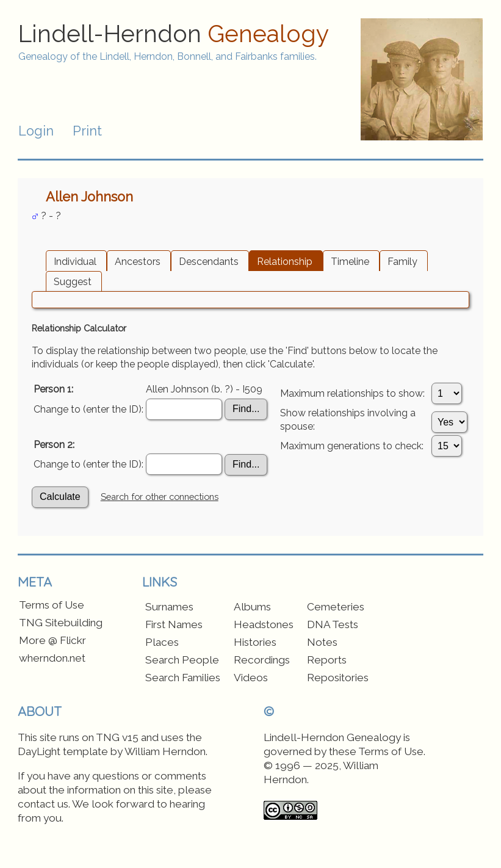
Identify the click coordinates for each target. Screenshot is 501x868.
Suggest (73, 282)
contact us (43, 804)
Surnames (169, 607)
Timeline (350, 262)
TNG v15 (117, 737)
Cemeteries (336, 607)
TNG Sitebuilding (61, 623)
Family (402, 262)
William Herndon (165, 751)
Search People (182, 660)
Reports (327, 660)
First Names (174, 624)
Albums (252, 607)
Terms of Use (52, 605)
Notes (322, 642)
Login (36, 131)
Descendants (209, 262)
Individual (75, 262)
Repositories (338, 678)
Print (87, 131)
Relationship (285, 262)
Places (162, 642)
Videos (251, 678)
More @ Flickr (52, 640)
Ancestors (138, 262)
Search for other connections (160, 497)
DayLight (39, 751)
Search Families (183, 678)
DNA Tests (333, 624)
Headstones (264, 624)
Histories (255, 642)
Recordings (262, 660)
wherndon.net (52, 658)
